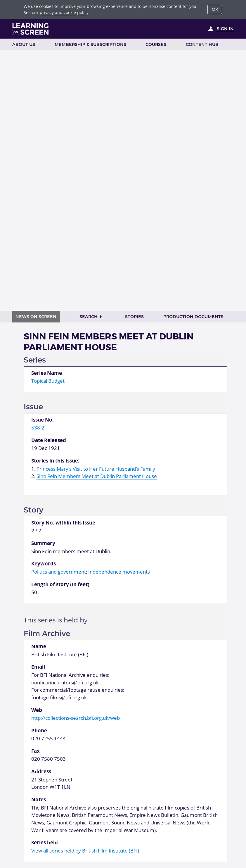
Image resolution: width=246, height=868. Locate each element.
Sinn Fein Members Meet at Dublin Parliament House (97, 476)
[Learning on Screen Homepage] (31, 29)
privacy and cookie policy (64, 12)
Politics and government (59, 572)
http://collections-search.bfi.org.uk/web (76, 718)
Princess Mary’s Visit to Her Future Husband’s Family (96, 469)
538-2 (38, 428)
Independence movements (119, 572)
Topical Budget (48, 381)
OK (215, 9)
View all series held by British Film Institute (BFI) (85, 851)
